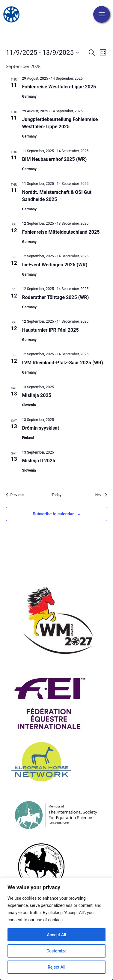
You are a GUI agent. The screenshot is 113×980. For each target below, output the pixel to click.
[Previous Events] (15, 495)
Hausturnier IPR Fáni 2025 (51, 330)
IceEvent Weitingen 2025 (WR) (55, 265)
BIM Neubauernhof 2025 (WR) (55, 159)
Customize (56, 951)
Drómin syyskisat (41, 428)
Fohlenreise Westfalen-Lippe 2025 (59, 87)
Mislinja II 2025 (39, 461)
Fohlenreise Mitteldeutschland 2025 (61, 232)
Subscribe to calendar (53, 514)
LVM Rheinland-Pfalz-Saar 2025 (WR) (63, 363)
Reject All (56, 967)
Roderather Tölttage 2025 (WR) (56, 297)
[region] (56, 929)
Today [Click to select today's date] (56, 495)
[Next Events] (101, 495)
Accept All (57, 935)
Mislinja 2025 (37, 395)
